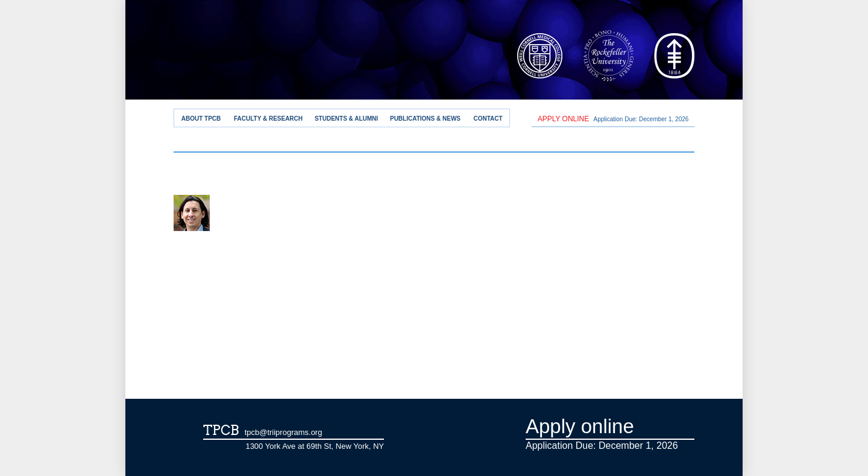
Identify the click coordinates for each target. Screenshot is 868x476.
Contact (488, 119)
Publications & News (425, 119)
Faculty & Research (268, 119)
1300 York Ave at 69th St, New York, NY (315, 446)
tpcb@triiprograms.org (284, 432)
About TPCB (201, 119)
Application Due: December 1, (613, 119)
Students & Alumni (346, 119)
